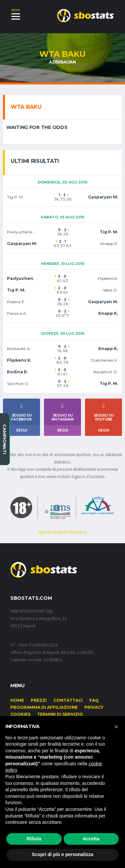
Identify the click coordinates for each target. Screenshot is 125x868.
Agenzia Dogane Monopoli (62, 532)
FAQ (94, 700)
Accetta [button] (91, 839)
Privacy (94, 707)
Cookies (20, 714)
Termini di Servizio (60, 714)
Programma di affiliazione (44, 707)
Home (17, 700)
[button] (116, 727)
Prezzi (39, 700)
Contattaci (68, 700)
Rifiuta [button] (34, 839)
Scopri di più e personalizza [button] (62, 854)
